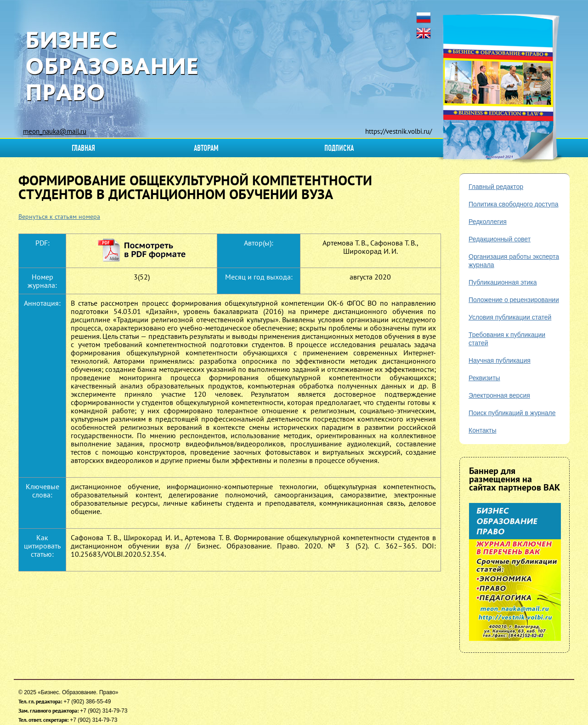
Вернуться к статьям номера (59, 217)
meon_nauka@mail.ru (55, 131)
